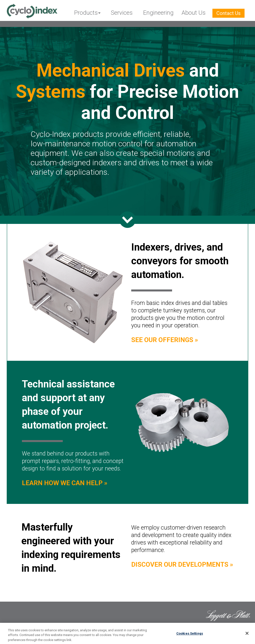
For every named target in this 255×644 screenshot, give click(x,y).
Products (86, 13)
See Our (165, 340)
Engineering (158, 13)
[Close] (247, 635)
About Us (194, 13)
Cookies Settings (190, 635)
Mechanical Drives (111, 70)
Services (122, 13)
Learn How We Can (65, 483)
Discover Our (182, 564)
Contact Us (228, 13)
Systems (51, 92)
